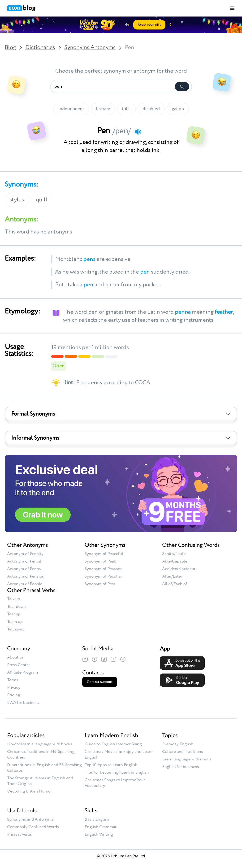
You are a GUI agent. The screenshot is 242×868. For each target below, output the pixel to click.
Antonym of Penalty (25, 554)
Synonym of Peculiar (103, 576)
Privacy (14, 688)
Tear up (14, 614)
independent (71, 109)
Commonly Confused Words (33, 827)
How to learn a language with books (40, 744)
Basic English (97, 819)
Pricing (14, 695)
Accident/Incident (179, 569)
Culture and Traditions (183, 752)
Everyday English (178, 744)
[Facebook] (95, 659)
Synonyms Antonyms (90, 48)
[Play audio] (138, 132)
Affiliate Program (23, 672)
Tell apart (16, 629)
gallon (178, 109)
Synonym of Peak (100, 561)
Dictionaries (40, 48)
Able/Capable (175, 561)
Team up (15, 622)
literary (103, 109)
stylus (17, 200)
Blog (10, 48)
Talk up (14, 599)
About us (15, 657)
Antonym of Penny (24, 569)
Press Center (19, 665)
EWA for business (23, 703)
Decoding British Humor (30, 791)
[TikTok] (104, 659)
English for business (181, 767)
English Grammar (101, 827)
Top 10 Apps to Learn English (111, 765)
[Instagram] (85, 659)
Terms (13, 680)
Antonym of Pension (26, 576)
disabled (151, 109)
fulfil (126, 109)
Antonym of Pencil (24, 561)
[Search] (182, 87)
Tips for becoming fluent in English (117, 772)
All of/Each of (175, 584)
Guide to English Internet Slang (113, 744)
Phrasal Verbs (19, 835)
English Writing (99, 835)
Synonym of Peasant (103, 569)
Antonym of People (25, 584)
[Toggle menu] (232, 8)
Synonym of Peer (100, 584)
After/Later (172, 576)
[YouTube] (113, 659)
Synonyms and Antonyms (30, 819)
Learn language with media (187, 759)
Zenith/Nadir (174, 554)
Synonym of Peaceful (104, 554)
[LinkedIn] (123, 659)
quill (42, 200)
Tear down (16, 607)
